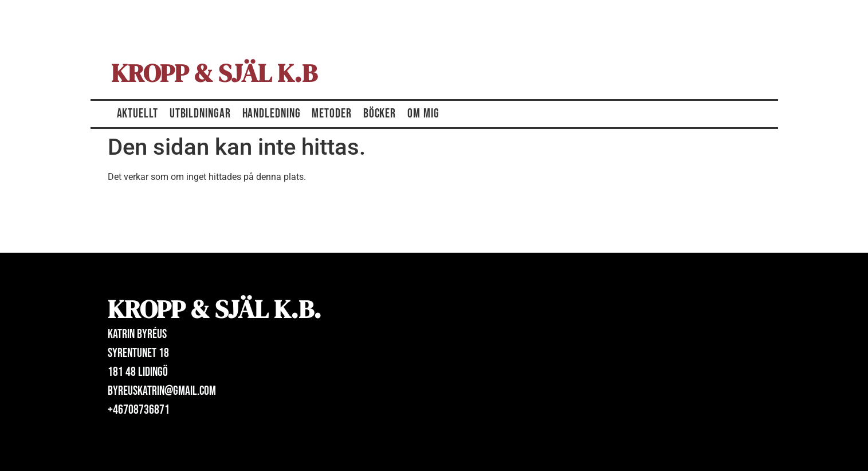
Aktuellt (138, 114)
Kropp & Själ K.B (214, 73)
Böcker (380, 114)
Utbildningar (200, 114)
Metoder (331, 114)
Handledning (272, 114)
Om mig (423, 114)
